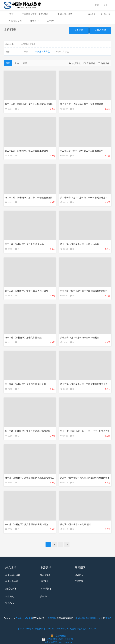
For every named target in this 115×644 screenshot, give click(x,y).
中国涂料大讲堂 (65, 14)
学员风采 (10, 603)
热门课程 (44, 582)
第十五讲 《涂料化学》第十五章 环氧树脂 (80, 338)
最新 (8, 63)
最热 (17, 63)
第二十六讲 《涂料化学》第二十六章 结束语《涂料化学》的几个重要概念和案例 (42, 104)
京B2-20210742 (66, 642)
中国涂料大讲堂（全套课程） (35, 14)
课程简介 (34, 21)
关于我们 (51, 21)
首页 (11, 14)
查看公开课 (100, 30)
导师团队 (79, 582)
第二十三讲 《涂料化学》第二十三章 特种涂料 (82, 151)
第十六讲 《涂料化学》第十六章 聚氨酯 (23, 338)
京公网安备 (61, 636)
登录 (97, 5)
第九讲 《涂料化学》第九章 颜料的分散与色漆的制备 (85, 478)
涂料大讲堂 (45, 575)
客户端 (105, 14)
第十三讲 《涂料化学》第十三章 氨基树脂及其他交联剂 (86, 384)
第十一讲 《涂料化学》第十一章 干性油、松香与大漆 (85, 431)
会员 (92, 14)
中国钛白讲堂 (16, 21)
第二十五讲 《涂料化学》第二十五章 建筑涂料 (82, 104)
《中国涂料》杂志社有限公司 (87, 618)
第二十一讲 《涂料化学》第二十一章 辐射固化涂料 (84, 198)
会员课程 (75, 63)
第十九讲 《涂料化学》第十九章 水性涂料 (80, 244)
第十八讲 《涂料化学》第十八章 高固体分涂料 (26, 291)
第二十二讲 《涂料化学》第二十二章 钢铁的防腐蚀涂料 (31, 198)
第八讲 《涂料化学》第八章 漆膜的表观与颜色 (26, 524)
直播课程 (89, 63)
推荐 (25, 63)
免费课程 (103, 63)
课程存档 (52, 618)
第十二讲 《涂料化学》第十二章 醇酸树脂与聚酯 (27, 431)
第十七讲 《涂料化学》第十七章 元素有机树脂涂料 (84, 291)
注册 (106, 5)
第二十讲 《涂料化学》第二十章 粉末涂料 (24, 244)
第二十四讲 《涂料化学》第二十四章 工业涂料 (26, 151)
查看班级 (79, 30)
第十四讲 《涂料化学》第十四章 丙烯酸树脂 (25, 384)
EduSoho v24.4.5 (24, 618)
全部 (26, 52)
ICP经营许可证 (50, 642)
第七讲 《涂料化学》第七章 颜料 (75, 524)
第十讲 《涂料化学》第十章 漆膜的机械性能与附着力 (29, 478)
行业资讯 (10, 597)
